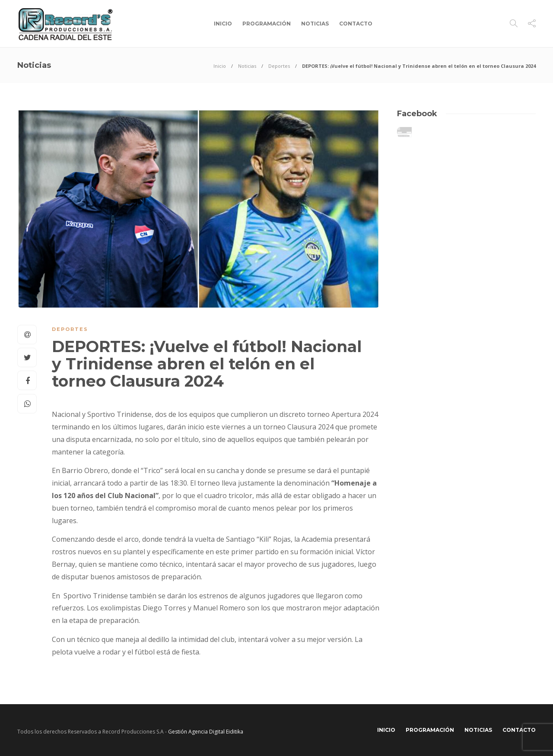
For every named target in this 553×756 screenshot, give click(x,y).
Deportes (279, 66)
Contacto (356, 24)
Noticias (315, 24)
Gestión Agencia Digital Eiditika (206, 732)
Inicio (223, 24)
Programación (267, 24)
